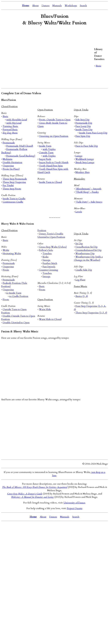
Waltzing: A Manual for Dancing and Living (32, 497)
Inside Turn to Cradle (14, 199)
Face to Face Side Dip (87, 146)
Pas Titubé (8, 185)
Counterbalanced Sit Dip (88, 250)
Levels (79, 212)
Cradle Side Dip (84, 270)
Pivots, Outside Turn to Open (55, 120)
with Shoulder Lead (17, 120)
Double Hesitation (12, 162)
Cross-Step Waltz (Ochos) (53, 247)
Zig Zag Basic (10, 133)
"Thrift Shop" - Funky (87, 192)
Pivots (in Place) (11, 169)
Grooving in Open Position (54, 136)
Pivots (6, 270)
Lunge (79, 156)
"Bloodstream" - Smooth (88, 189)
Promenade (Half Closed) (20, 146)
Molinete (8, 159)
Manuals (57, 6)
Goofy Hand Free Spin (51, 166)
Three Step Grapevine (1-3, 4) (91, 313)
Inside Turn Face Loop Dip (93, 133)
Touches (47, 253)
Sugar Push (45, 159)
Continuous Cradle (13, 202)
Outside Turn (46, 153)
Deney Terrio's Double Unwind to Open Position (51, 235)
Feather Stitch (50, 263)
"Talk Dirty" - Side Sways (89, 202)
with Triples (49, 149)
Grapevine (8, 166)
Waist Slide (45, 309)
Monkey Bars (82, 172)
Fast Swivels (49, 267)
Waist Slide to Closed (50, 319)
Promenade (9, 143)
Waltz (6, 250)
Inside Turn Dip (84, 129)
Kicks (45, 257)
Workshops (71, 6)
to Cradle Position (19, 296)
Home (26, 6)
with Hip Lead (14, 123)
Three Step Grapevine (14, 182)
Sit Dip (79, 244)
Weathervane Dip (85, 253)
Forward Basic (10, 129)
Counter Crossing (49, 270)
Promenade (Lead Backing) (21, 156)
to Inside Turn (14, 293)
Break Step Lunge (85, 162)
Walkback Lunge (85, 159)
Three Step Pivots (12, 189)
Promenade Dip (84, 123)
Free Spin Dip (83, 136)
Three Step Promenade (15, 179)
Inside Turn (45, 146)
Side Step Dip (82, 120)
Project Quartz (75, 508)
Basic (98, 66)
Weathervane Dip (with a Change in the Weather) (88, 258)
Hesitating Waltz (12, 253)
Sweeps (46, 260)
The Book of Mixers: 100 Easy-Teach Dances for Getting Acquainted (35, 487)
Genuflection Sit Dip (86, 247)
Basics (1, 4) (82, 296)
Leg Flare (80, 280)
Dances (46, 6)
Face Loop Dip (83, 126)
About (35, 6)
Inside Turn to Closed (50, 182)
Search (83, 6)
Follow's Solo (46, 250)
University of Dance (74, 503)
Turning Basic (10, 126)
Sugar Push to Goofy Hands (54, 162)
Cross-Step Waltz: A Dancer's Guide (25, 494)
